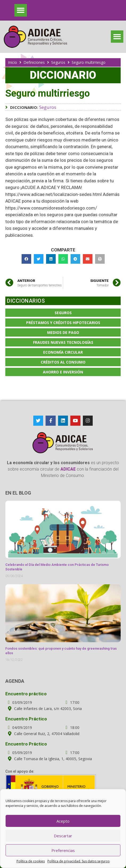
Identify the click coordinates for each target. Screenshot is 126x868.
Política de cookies (31, 861)
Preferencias (63, 850)
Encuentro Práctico (26, 719)
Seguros (58, 62)
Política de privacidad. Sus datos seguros (78, 861)
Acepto (63, 821)
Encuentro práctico (26, 694)
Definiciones (34, 62)
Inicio (13, 62)
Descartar (63, 836)
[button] (21, 10)
